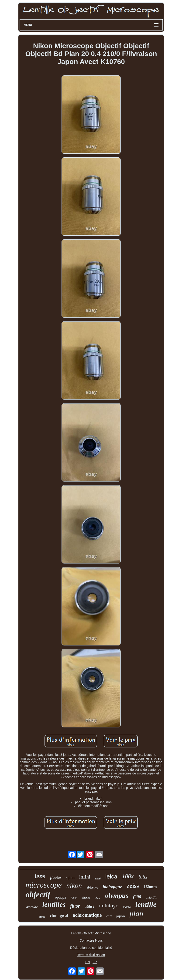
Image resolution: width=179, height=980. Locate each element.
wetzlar (32, 907)
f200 (137, 897)
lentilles (54, 904)
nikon (74, 885)
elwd (98, 879)
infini (85, 877)
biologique (112, 887)
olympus (117, 896)
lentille (146, 904)
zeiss (133, 886)
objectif (38, 895)
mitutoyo (109, 906)
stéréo (42, 917)
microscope (43, 885)
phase (98, 898)
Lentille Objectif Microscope (91, 933)
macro (127, 907)
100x (128, 876)
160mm (150, 887)
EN (88, 962)
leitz (143, 877)
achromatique (87, 915)
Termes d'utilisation (91, 955)
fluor (75, 906)
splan (70, 878)
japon (121, 916)
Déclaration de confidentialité (91, 948)
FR (95, 962)
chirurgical (59, 916)
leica (111, 876)
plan (136, 914)
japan (74, 898)
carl (109, 916)
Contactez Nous (91, 940)
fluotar (56, 877)
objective (92, 887)
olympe (86, 898)
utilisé (89, 906)
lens (40, 876)
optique (61, 897)
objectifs (151, 897)
